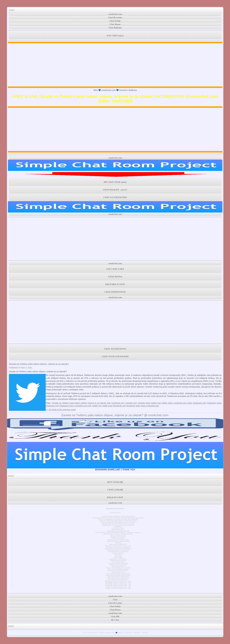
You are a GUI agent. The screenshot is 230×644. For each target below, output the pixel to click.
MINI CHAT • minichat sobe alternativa (118, 547)
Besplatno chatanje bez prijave (118, 563)
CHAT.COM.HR (115, 490)
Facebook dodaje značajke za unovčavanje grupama (118, 516)
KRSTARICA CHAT (115, 284)
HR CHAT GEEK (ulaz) (115, 182)
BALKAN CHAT (115, 497)
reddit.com (97, 406)
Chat (115, 600)
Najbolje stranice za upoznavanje (118, 540)
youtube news (144, 403)
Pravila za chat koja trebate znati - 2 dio (118, 587)
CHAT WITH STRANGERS (115, 356)
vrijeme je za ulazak (97, 403)
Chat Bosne (115, 24)
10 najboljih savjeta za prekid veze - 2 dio (118, 584)
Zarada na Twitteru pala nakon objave (69, 403)
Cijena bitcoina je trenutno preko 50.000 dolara (118, 534)
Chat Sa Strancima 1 (118, 566)
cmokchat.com (115, 14)
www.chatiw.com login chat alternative (118, 575)
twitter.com (156, 403)
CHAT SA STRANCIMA (115, 197)
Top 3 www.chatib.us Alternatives (118, 577)
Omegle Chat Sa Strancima (118, 565)
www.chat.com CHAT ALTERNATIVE (118, 550)
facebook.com (120, 406)
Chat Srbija (118, 556)
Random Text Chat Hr (118, 530)
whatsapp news (67, 406)
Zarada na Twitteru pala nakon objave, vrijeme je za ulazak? (39, 364)
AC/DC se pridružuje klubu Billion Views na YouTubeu (118, 522)
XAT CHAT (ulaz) (115, 36)
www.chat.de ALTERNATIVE (118, 544)
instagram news (214, 403)
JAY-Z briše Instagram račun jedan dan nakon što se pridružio (118, 519)
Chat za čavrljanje (118, 538)
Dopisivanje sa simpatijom (118, 559)
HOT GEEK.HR (115, 482)
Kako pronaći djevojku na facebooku (118, 574)
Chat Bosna (118, 555)
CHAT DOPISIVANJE (115, 292)
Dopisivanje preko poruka (118, 560)
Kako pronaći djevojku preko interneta (118, 568)
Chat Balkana (115, 28)
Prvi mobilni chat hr (118, 528)
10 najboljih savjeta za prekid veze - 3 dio (118, 583)
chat (109, 403)
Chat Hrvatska (118, 558)
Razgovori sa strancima (118, 537)
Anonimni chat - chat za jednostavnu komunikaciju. (118, 525)
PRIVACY (137, 633)
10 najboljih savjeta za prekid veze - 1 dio (118, 585)
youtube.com (131, 403)
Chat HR (115, 616)
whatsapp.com (52, 406)
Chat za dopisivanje (118, 562)
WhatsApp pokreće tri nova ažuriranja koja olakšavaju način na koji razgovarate (118, 518)
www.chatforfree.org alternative (118, 552)
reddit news (107, 406)
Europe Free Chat (118, 553)
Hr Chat (115, 620)
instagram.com (199, 403)
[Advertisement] (115, 65)
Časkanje (118, 543)
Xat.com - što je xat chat (118, 535)
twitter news (167, 403)
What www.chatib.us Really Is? (118, 580)
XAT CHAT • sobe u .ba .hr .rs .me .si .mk (118, 546)
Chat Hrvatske (115, 18)
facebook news (133, 406)
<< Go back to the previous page (61, 410)
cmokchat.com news (183, 403)
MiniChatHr (118, 527)
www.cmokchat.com (150, 406)
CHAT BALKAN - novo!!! (115, 190)
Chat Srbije (115, 21)
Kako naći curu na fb (118, 572)
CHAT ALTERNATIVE (115, 349)
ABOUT (121, 633)
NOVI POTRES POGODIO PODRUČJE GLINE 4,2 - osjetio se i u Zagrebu (118, 533)
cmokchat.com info (83, 406)
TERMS (145, 633)
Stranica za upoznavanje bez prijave (118, 541)
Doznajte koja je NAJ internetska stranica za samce (118, 524)
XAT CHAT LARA (115, 269)
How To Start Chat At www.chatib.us (118, 578)
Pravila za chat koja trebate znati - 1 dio (118, 588)
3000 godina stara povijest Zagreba (118, 531)
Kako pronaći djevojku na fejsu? (118, 571)
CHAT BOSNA (115, 277)
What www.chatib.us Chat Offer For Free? (118, 581)
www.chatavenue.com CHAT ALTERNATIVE (118, 549)
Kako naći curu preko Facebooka (118, 569)
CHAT (12, 10)
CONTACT (129, 633)
